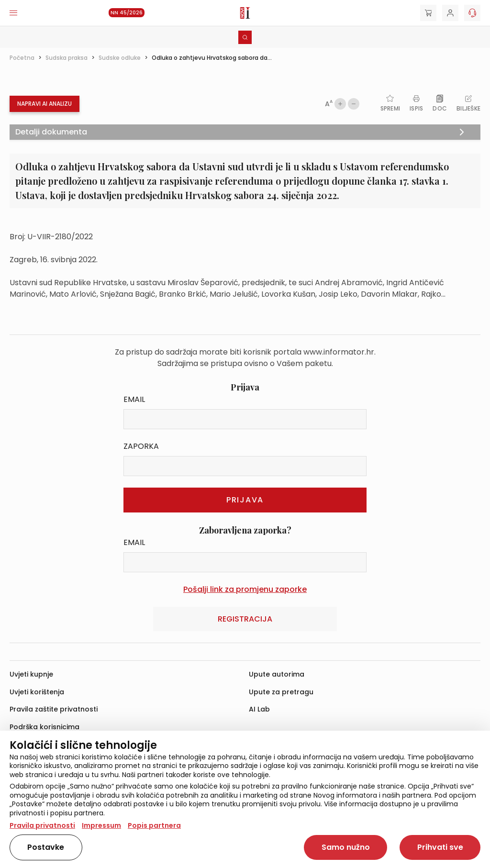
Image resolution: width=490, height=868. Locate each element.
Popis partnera (154, 825)
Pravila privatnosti (42, 825)
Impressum (101, 825)
